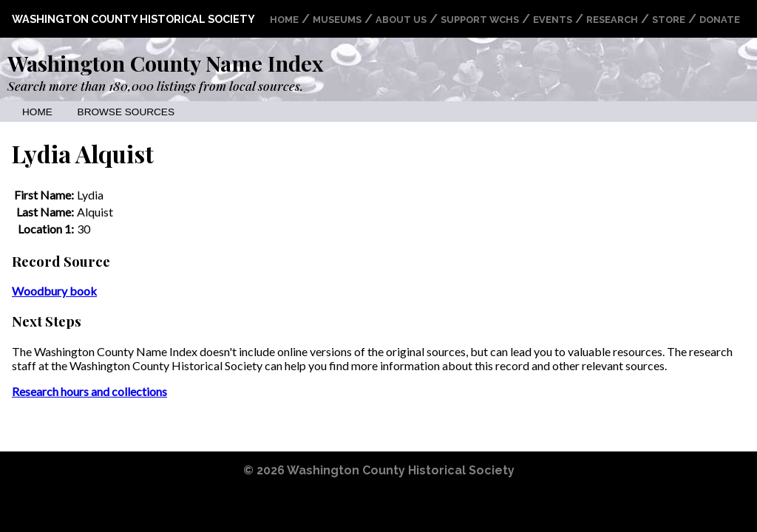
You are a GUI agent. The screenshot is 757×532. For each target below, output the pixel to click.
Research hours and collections (89, 391)
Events (553, 20)
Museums (337, 20)
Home (284, 20)
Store (669, 20)
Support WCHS (480, 20)
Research (612, 20)
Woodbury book (54, 291)
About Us (401, 20)
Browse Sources (126, 112)
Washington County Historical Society (133, 19)
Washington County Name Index (165, 63)
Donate (720, 20)
